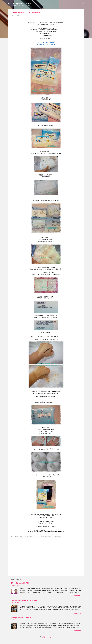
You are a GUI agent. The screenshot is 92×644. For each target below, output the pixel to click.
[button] (80, 13)
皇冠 (21, 537)
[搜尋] (83, 4)
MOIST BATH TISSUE (47, 537)
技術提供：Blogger (46, 637)
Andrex (37, 537)
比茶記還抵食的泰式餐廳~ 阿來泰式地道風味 (24, 600)
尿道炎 (16, 537)
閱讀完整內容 (78, 596)
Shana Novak (49, 640)
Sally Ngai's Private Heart (22, 4)
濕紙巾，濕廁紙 (29, 537)
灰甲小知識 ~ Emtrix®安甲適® (20, 583)
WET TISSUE (58, 537)
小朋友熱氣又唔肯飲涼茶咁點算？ (21, 618)
